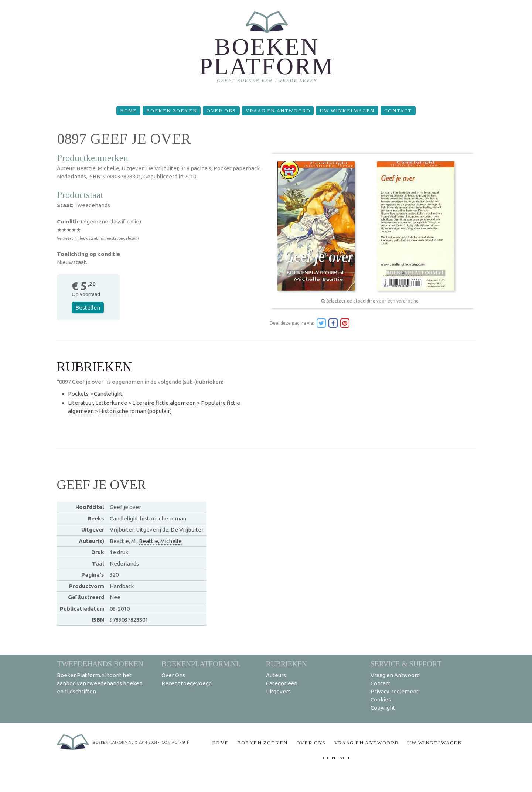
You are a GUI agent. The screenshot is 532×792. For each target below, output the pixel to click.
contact (170, 742)
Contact (398, 111)
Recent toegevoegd (187, 683)
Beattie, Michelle (160, 541)
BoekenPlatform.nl (201, 664)
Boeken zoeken (172, 111)
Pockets (78, 394)
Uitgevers (278, 691)
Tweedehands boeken (100, 664)
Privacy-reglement (395, 691)
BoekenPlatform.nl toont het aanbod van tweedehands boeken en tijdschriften (100, 683)
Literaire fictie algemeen (164, 403)
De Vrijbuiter (187, 530)
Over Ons (221, 111)
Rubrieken (287, 664)
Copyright (383, 708)
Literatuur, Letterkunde (98, 403)
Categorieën (282, 683)
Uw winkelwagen (347, 111)
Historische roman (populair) (135, 411)
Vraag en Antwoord (278, 111)
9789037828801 (129, 620)
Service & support (406, 664)
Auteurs (276, 675)
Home (128, 111)
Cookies (381, 699)
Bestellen (88, 308)
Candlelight (108, 394)
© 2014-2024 (146, 742)
